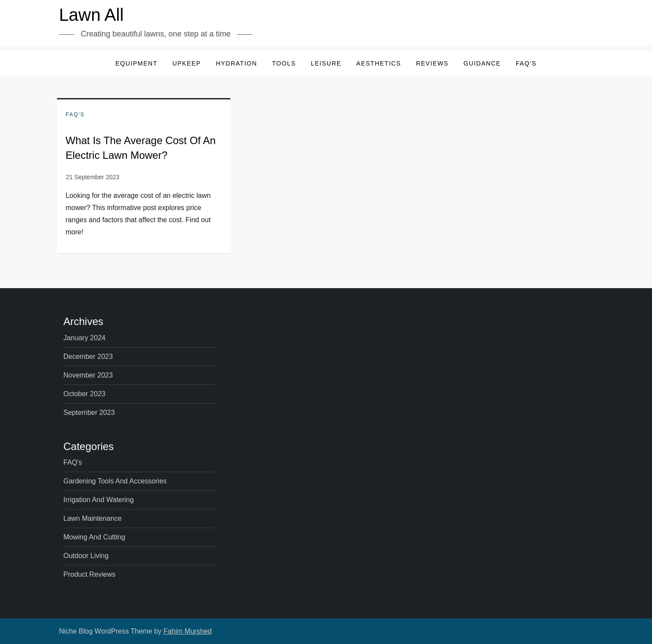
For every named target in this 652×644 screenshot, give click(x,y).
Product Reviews (89, 574)
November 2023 (88, 375)
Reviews (432, 63)
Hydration (236, 63)
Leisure (326, 63)
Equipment (137, 63)
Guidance (482, 63)
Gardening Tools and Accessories (115, 481)
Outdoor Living (86, 556)
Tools (284, 63)
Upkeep (187, 63)
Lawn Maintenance (92, 518)
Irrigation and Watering (99, 500)
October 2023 (84, 394)
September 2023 (89, 412)
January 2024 (84, 338)
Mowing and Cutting (94, 537)
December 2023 (88, 356)
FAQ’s (526, 63)
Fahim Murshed (187, 631)
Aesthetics (379, 63)
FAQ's (75, 115)
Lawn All (91, 15)
